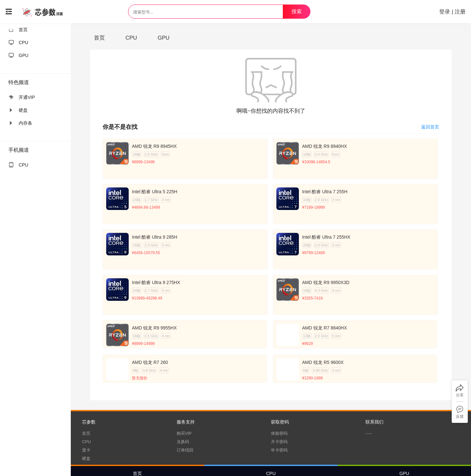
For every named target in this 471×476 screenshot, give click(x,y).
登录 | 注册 (449, 12)
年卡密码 (279, 406)
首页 (86, 390)
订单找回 (185, 406)
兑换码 (183, 398)
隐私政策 (259, 461)
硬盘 (86, 415)
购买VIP (184, 390)
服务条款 (238, 461)
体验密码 (279, 390)
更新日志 (300, 461)
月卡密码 (279, 398)
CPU (86, 398)
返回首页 (430, 127)
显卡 (86, 406)
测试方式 (280, 461)
